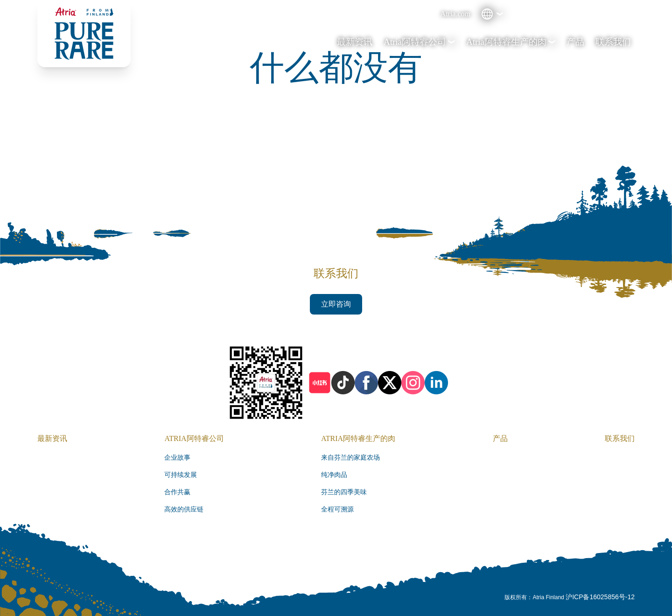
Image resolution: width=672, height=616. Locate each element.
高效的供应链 (184, 509)
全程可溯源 (337, 509)
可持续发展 (181, 475)
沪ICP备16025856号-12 (600, 597)
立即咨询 (336, 304)
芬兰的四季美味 (344, 492)
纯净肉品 (334, 475)
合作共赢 (177, 492)
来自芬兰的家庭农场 (350, 458)
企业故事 (177, 458)
